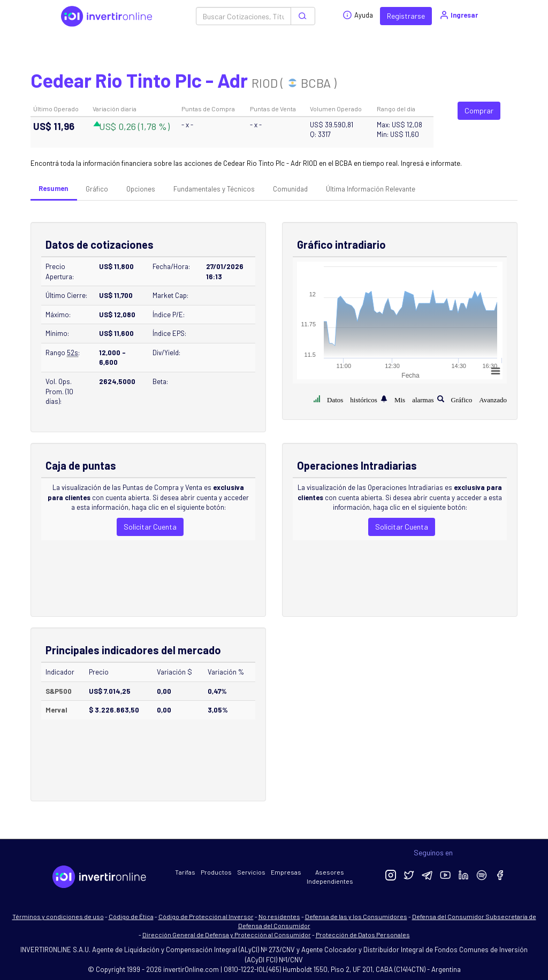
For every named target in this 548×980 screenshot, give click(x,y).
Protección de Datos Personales (363, 935)
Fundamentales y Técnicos (214, 189)
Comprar (479, 110)
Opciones (141, 189)
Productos (216, 872)
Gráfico (97, 189)
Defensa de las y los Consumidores (356, 916)
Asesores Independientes (330, 876)
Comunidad (290, 189)
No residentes (279, 916)
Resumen (53, 188)
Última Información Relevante (371, 189)
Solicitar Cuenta (150, 527)
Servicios (251, 872)
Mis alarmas (414, 399)
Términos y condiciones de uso (58, 916)
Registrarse (406, 16)
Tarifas (185, 872)
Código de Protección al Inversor (206, 916)
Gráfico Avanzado (479, 399)
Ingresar (458, 15)
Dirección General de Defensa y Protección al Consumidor (227, 935)
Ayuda (358, 15)
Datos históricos (352, 399)
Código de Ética (131, 916)
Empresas (286, 872)
